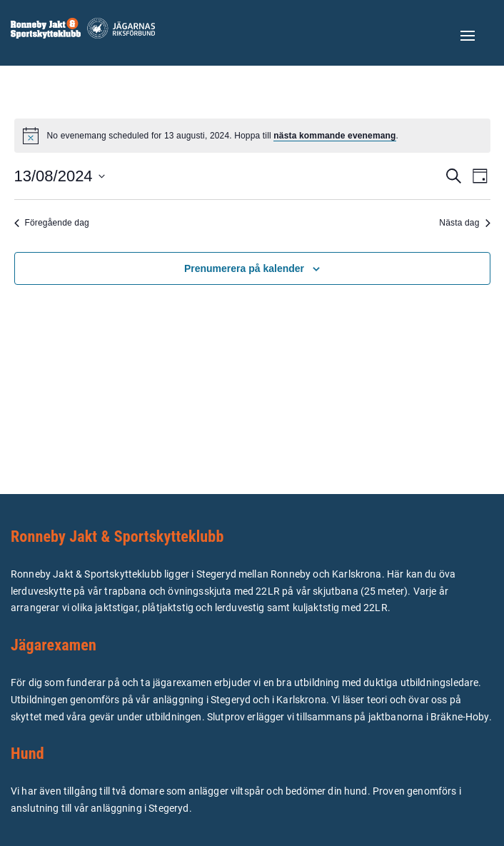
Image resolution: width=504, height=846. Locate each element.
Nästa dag (464, 223)
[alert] (252, 136)
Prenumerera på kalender (244, 268)
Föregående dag (52, 223)
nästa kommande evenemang (334, 136)
